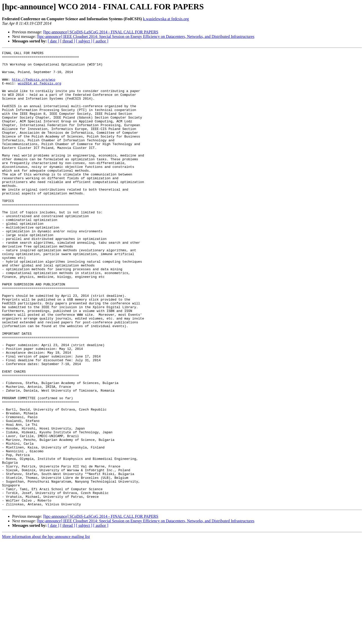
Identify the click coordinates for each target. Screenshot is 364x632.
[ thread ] (68, 41)
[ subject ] (84, 41)
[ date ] (53, 41)
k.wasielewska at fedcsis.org (166, 19)
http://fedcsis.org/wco (34, 85)
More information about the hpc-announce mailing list (46, 628)
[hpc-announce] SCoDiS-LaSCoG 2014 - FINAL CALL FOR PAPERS (101, 32)
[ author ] (101, 41)
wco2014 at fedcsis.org (39, 90)
